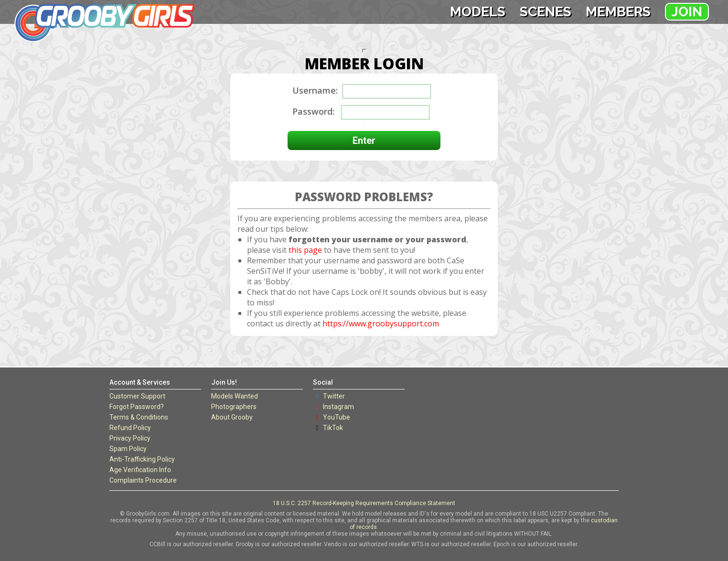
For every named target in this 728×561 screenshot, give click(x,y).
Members (618, 12)
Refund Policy (130, 428)
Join (687, 12)
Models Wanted (235, 396)
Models (478, 12)
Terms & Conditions (139, 417)
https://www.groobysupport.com (381, 324)
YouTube (337, 417)
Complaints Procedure (143, 480)
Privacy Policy (130, 438)
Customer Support (137, 396)
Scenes (546, 12)
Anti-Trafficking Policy (142, 459)
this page (305, 250)
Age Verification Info (140, 470)
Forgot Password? (137, 407)
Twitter (334, 396)
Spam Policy (128, 449)
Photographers (234, 407)
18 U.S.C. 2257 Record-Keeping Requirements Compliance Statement (364, 503)
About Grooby (232, 417)
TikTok (333, 428)
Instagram (338, 407)
